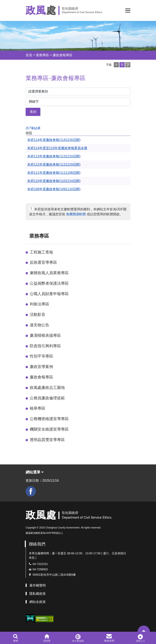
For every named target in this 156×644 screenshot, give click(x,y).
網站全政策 (38, 602)
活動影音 (38, 315)
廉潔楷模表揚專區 (45, 335)
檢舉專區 (38, 408)
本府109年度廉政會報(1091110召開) (54, 189)
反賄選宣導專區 (43, 262)
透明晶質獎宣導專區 (47, 440)
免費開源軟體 (76, 214)
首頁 (29, 55)
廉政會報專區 (63, 55)
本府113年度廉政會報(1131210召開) (54, 156)
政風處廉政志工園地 (47, 388)
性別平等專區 (41, 356)
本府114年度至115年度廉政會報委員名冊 (57, 148)
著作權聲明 (38, 585)
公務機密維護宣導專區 (49, 419)
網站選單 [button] (35, 472)
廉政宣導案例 (41, 367)
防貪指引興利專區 (45, 346)
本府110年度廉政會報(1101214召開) (54, 181)
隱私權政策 (38, 594)
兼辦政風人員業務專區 (49, 273)
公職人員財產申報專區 (49, 294)
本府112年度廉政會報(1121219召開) (54, 164)
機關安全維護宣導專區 (49, 429)
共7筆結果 (33, 128)
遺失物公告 (39, 325)
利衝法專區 (39, 304)
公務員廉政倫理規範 (47, 398)
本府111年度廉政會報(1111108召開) (54, 173)
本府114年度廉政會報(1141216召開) (54, 140)
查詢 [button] (33, 112)
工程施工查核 (41, 252)
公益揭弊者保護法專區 (49, 283)
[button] (128, 10)
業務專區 (42, 55)
